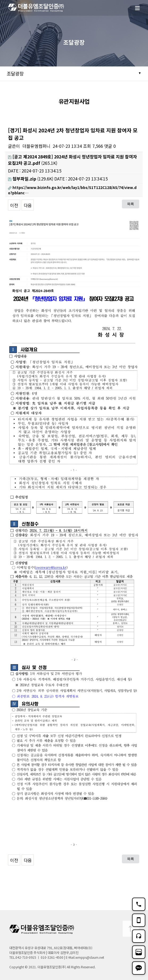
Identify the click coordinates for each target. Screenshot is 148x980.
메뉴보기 (140, 11)
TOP (131, 929)
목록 (130, 204)
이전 (14, 205)
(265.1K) (72, 160)
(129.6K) (31, 179)
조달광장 (15, 73)
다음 (28, 205)
